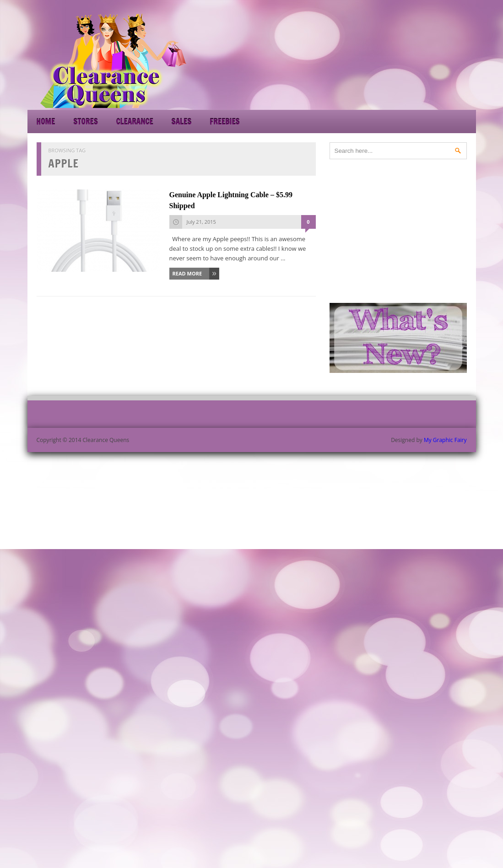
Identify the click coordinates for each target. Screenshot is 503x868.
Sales (182, 121)
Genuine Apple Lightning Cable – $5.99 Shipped (231, 200)
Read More (187, 273)
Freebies (224, 121)
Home (46, 121)
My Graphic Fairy (445, 440)
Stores (85, 121)
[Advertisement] (394, 59)
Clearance (135, 121)
